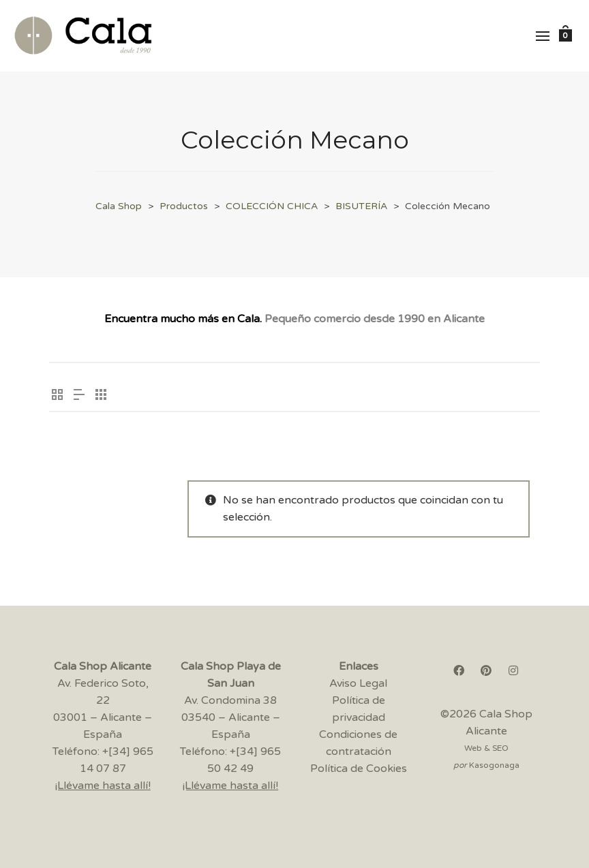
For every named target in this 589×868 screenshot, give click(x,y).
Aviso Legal (358, 683)
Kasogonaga (494, 765)
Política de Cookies (359, 769)
